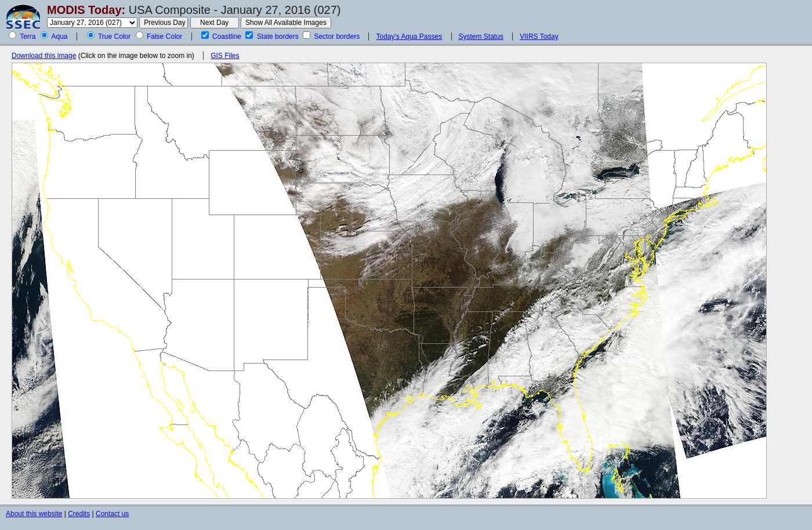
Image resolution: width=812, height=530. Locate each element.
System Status (481, 37)
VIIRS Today (539, 37)
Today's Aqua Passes (409, 37)
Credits (79, 514)
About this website (34, 514)
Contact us (112, 514)
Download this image (44, 56)
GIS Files (225, 56)
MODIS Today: (86, 10)
